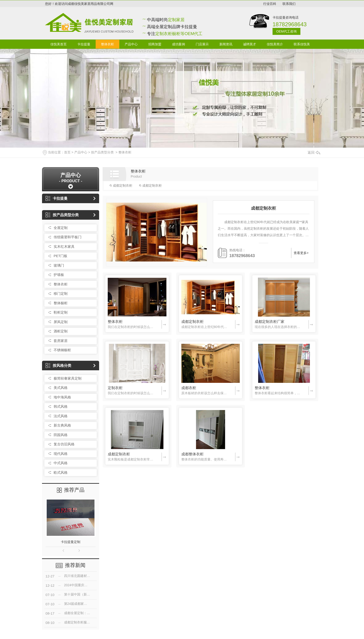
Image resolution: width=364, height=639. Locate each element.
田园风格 (61, 435)
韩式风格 (61, 406)
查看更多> (301, 253)
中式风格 (61, 463)
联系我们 (289, 4)
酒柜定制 (61, 331)
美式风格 (61, 388)
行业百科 (270, 4)
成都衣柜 (189, 388)
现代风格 (61, 454)
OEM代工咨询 (286, 31)
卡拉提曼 (84, 44)
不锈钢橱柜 (62, 350)
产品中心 (131, 44)
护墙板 (59, 275)
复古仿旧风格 (64, 444)
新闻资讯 (226, 44)
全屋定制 (61, 228)
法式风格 (61, 416)
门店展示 (202, 44)
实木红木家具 (64, 247)
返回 (314, 152)
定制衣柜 (115, 388)
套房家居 (61, 341)
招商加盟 (155, 44)
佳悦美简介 (275, 44)
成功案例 (179, 44)
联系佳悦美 (302, 44)
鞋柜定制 (61, 312)
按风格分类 (58, 366)
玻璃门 (59, 265)
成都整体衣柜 (192, 454)
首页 (67, 152)
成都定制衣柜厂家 (270, 322)
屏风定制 (61, 322)
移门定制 (61, 293)
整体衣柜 (107, 44)
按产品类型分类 (102, 152)
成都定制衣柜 (121, 185)
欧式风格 (61, 472)
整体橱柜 (61, 303)
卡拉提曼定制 (71, 542)
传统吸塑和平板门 (68, 237)
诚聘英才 (250, 44)
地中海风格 (62, 397)
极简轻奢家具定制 (68, 378)
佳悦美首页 (58, 44)
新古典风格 (62, 425)
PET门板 (60, 256)
